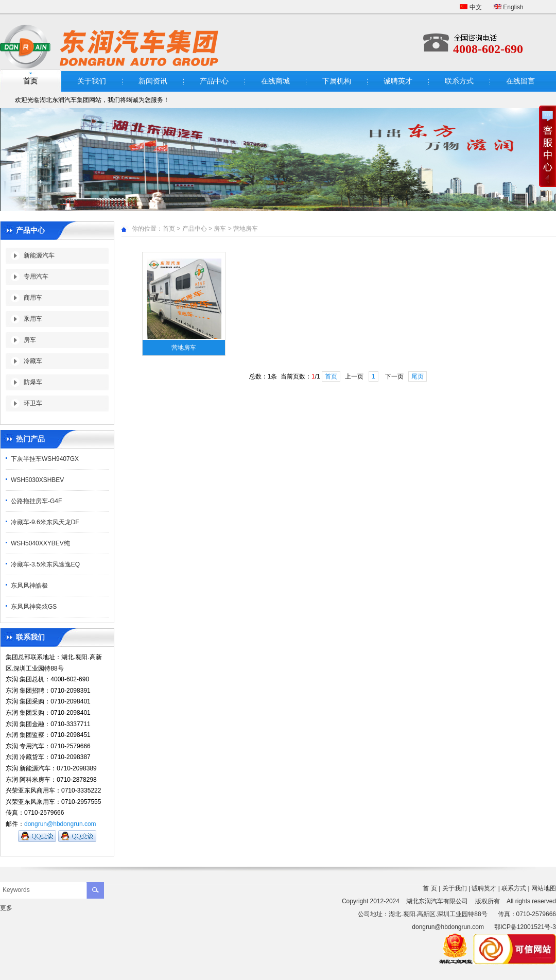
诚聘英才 (398, 81)
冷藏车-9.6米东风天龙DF (45, 522)
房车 (30, 340)
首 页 (430, 888)
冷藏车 (33, 361)
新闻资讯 (153, 81)
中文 (471, 7)
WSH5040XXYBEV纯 (40, 543)
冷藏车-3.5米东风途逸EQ (45, 564)
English (509, 7)
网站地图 (544, 888)
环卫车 (33, 403)
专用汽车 (36, 277)
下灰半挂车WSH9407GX (45, 459)
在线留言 (520, 81)
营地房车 (246, 229)
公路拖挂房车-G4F (36, 501)
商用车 (33, 298)
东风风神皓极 (29, 586)
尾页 (418, 376)
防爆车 (33, 382)
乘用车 (33, 319)
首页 (169, 229)
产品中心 (214, 81)
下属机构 (337, 81)
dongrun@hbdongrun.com (60, 824)
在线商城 (275, 81)
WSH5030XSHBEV (37, 480)
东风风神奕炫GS (34, 607)
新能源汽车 (39, 255)
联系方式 (459, 81)
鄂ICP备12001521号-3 (525, 927)
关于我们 (92, 81)
